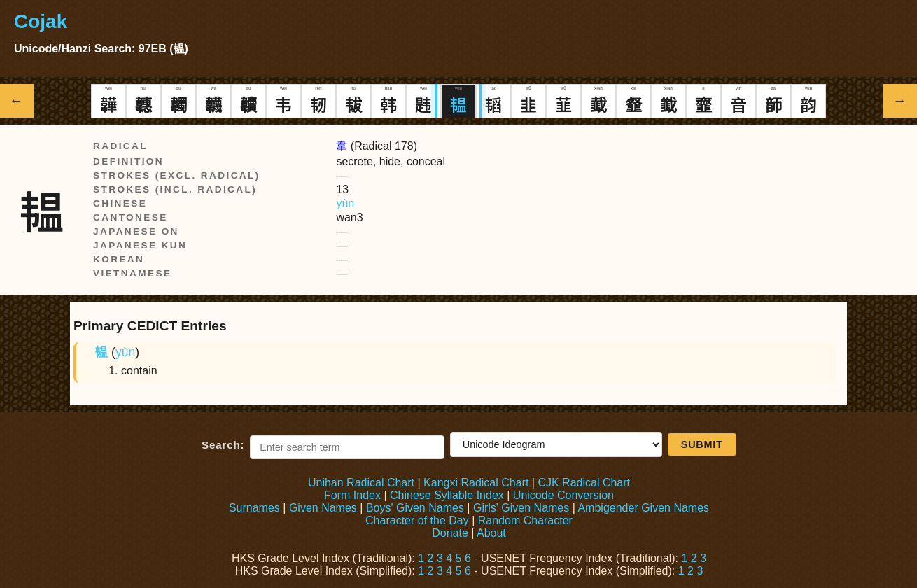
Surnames (254, 508)
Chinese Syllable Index (447, 495)
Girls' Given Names (521, 508)
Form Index (352, 495)
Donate (450, 533)
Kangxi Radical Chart (476, 483)
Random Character (525, 520)
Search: (223, 445)
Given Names (323, 508)
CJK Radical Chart (584, 483)
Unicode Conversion (563, 495)
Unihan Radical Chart (361, 483)
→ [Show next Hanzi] (901, 100)
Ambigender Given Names (643, 508)
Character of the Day (417, 520)
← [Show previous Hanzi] (17, 100)
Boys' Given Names (415, 508)
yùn (345, 203)
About (491, 533)
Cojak (41, 21)
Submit (702, 444)
